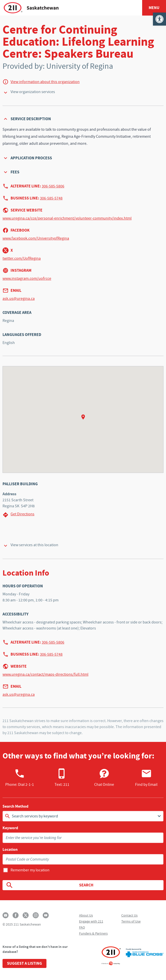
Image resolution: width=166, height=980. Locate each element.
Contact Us (129, 915)
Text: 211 (62, 778)
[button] (159, 19)
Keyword (10, 828)
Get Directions (18, 515)
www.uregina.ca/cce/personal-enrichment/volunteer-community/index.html (67, 218)
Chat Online (104, 778)
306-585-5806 (53, 186)
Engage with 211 (91, 921)
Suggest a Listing (24, 963)
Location (10, 850)
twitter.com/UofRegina (22, 258)
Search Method (15, 806)
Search (49, 885)
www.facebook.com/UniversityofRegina (36, 238)
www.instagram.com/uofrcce (27, 278)
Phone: (20, 778)
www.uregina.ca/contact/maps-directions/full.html (45, 674)
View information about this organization (45, 82)
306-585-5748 (51, 198)
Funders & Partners (93, 933)
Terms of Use (131, 921)
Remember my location (30, 870)
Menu (154, 8)
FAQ (82, 927)
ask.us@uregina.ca (19, 299)
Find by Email (146, 778)
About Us (86, 915)
